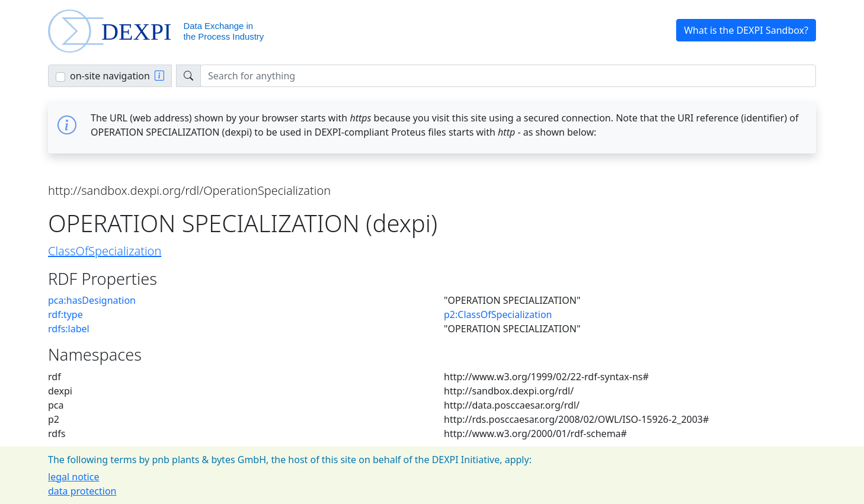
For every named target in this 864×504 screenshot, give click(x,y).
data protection (82, 491)
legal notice (73, 477)
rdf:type (65, 314)
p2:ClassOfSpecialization (498, 314)
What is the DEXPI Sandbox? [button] (746, 30)
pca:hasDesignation (92, 300)
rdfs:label (69, 329)
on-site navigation (110, 76)
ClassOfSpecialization (105, 251)
